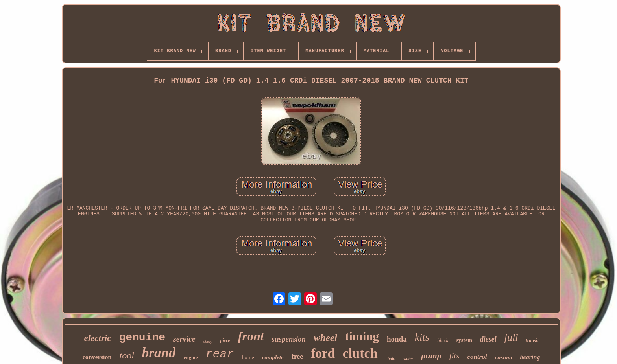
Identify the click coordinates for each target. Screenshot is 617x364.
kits (422, 337)
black (443, 340)
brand (159, 353)
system (464, 340)
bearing (530, 357)
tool (127, 355)
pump (431, 356)
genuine (142, 337)
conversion (97, 357)
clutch (360, 353)
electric (97, 338)
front (251, 336)
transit (532, 340)
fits (454, 356)
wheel (325, 338)
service (184, 339)
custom (503, 357)
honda (397, 339)
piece (225, 340)
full (511, 337)
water (408, 358)
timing (362, 336)
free (297, 357)
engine (190, 358)
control (477, 357)
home (248, 358)
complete (273, 357)
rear (220, 354)
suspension (289, 339)
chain (391, 358)
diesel (488, 339)
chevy (208, 341)
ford (323, 353)
